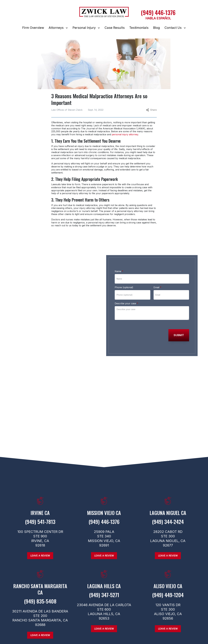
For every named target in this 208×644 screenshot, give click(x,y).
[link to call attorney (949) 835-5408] (40, 604)
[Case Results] (115, 28)
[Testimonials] (139, 28)
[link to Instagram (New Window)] (23, 360)
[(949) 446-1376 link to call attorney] (158, 12)
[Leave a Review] (40, 636)
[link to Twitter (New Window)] (32, 360)
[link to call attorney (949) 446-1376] (48, 333)
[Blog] (157, 28)
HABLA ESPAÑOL (158, 18)
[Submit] (179, 335)
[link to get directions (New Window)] (40, 515)
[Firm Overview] (33, 28)
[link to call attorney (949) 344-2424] (168, 524)
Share (151, 110)
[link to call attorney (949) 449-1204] (168, 597)
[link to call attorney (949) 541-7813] (40, 524)
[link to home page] (104, 14)
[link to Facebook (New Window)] (13, 360)
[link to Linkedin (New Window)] (41, 360)
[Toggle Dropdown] (67, 28)
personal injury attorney (125, 134)
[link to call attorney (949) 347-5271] (104, 597)
